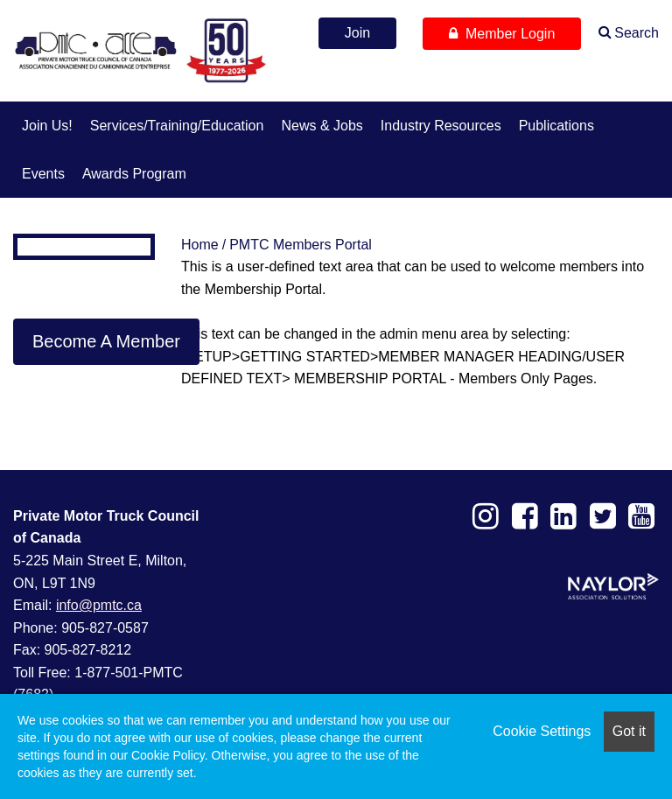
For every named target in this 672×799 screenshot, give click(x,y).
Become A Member (106, 341)
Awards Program (134, 174)
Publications (556, 126)
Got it (629, 731)
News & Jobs (322, 126)
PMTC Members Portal (301, 245)
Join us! (47, 126)
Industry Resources (441, 126)
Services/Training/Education (177, 126)
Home (200, 245)
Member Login (502, 34)
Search (637, 33)
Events (43, 174)
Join (357, 33)
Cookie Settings (542, 731)
